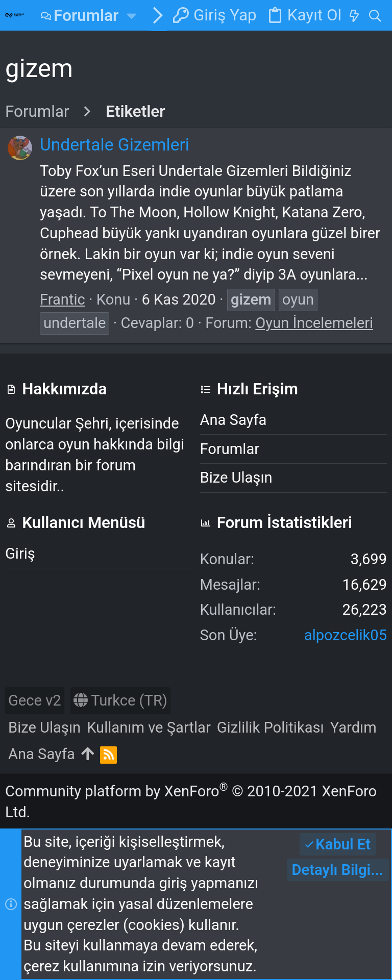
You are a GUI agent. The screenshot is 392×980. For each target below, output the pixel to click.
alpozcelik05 (346, 635)
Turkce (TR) (120, 700)
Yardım (353, 727)
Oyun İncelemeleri (314, 323)
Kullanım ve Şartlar (149, 727)
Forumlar (230, 449)
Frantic (63, 299)
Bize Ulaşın (236, 478)
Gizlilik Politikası (271, 727)
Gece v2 (35, 700)
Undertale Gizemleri (115, 145)
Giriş (20, 554)
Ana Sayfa (234, 420)
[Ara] (375, 15)
